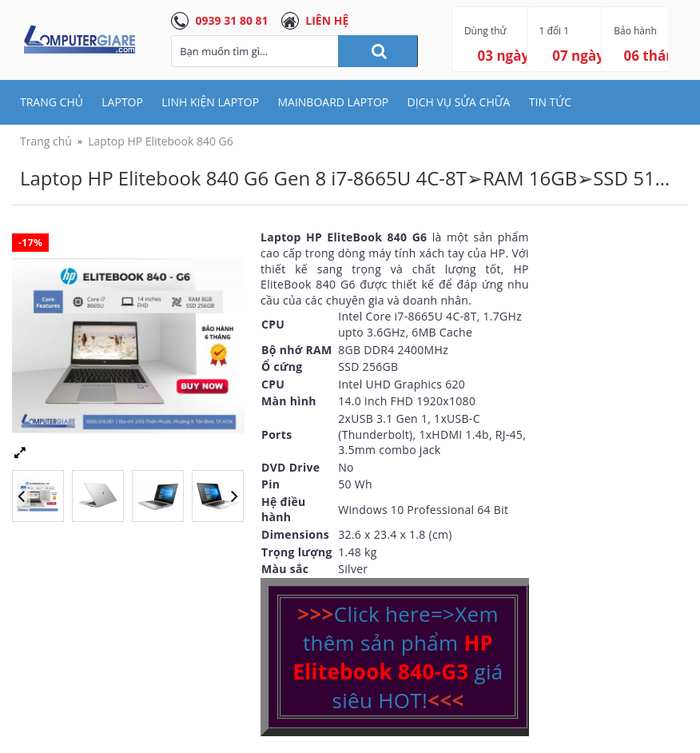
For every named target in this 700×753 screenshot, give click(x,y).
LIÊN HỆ (327, 20)
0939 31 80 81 (232, 20)
